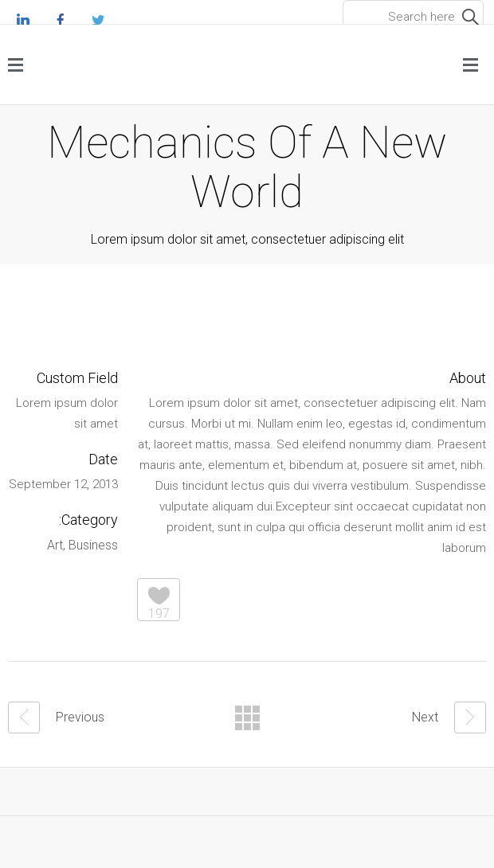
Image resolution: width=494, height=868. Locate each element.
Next (449, 717)
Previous (56, 717)
